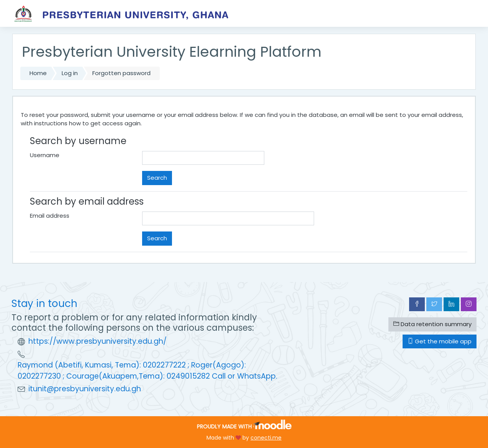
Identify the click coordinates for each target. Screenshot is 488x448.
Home (38, 73)
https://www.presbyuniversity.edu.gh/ (97, 341)
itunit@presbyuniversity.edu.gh (85, 389)
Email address (50, 216)
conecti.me (266, 438)
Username (45, 155)
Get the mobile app (440, 341)
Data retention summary (432, 324)
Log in (70, 73)
